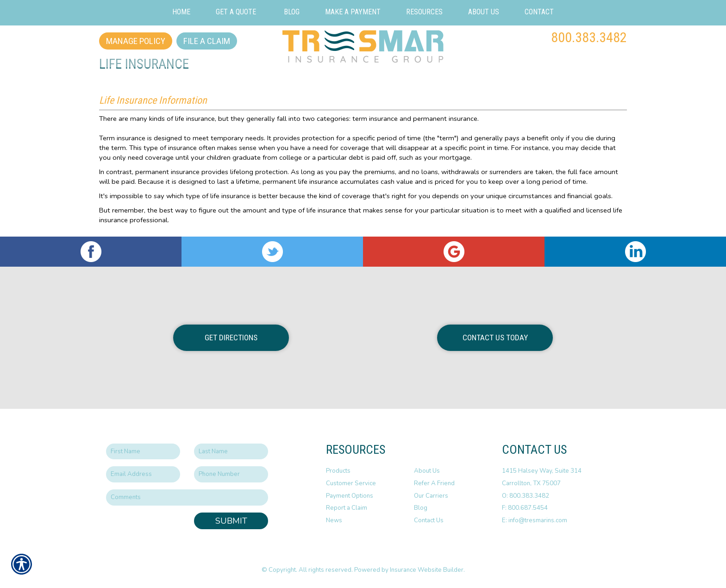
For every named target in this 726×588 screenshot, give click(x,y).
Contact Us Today (495, 338)
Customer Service (351, 483)
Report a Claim (347, 508)
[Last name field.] (231, 452)
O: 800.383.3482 (526, 496)
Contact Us (429, 520)
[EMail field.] (143, 474)
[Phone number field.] (231, 474)
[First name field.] (143, 452)
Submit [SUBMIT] (231, 521)
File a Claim (207, 41)
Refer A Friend (434, 483)
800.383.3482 (589, 37)
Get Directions (231, 338)
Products (338, 471)
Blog (421, 508)
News (334, 520)
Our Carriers (431, 496)
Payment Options (350, 496)
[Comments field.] (187, 497)
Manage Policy (136, 41)
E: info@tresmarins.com (535, 520)
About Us (427, 471)
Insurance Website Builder (427, 570)
